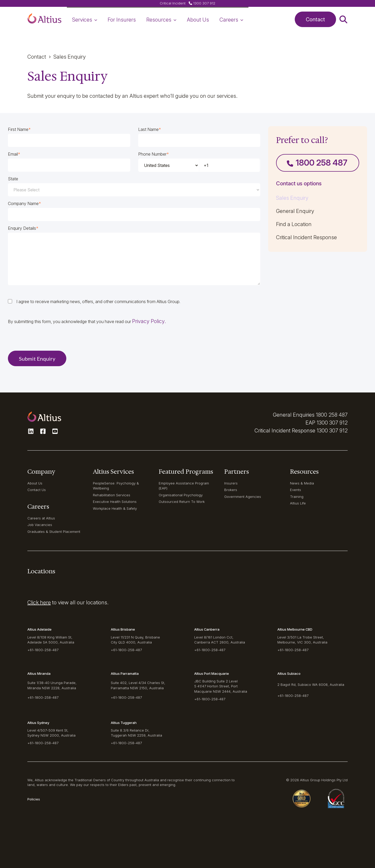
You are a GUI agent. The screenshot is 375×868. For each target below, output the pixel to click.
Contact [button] (315, 19)
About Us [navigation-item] (198, 20)
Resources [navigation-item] (161, 20)
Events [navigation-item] (296, 490)
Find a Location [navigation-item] (294, 224)
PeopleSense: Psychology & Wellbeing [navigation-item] (116, 486)
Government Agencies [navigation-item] (243, 497)
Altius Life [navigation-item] (298, 503)
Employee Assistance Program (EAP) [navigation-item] (184, 486)
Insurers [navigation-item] (231, 483)
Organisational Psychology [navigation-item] (181, 495)
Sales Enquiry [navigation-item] (292, 198)
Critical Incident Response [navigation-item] (306, 237)
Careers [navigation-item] (231, 20)
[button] (44, 19)
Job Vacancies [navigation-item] (40, 525)
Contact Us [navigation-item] (37, 490)
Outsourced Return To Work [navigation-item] (182, 502)
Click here (39, 603)
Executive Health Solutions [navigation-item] (115, 502)
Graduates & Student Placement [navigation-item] (54, 532)
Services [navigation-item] (85, 20)
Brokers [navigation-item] (231, 490)
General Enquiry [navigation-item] (295, 211)
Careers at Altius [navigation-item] (41, 518)
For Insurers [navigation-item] (122, 20)
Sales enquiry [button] (70, 57)
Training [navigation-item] (297, 497)
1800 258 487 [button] (317, 163)
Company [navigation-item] (41, 472)
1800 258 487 (332, 415)
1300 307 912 (332, 423)
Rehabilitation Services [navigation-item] (112, 495)
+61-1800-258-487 (43, 650)
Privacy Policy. (149, 321)
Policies (34, 799)
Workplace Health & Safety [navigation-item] (115, 508)
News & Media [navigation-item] (302, 483)
